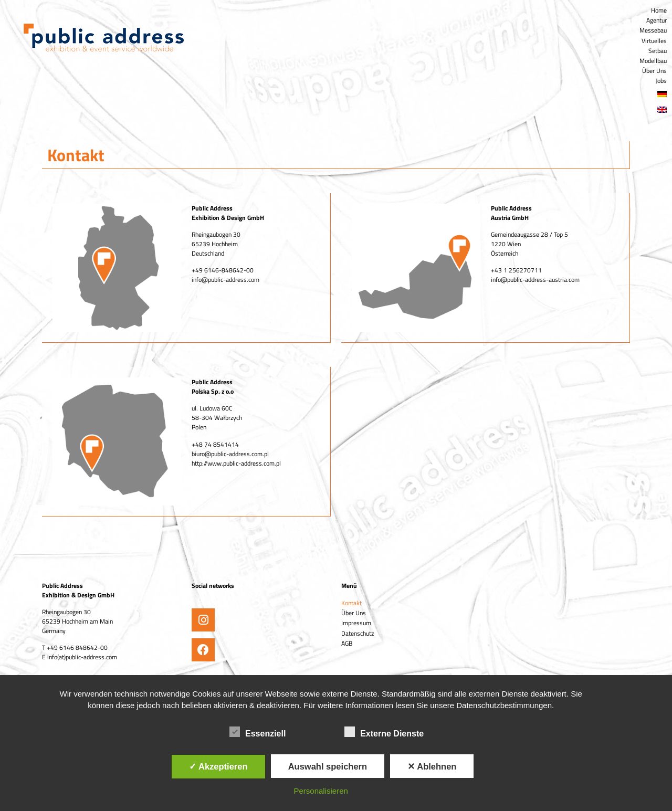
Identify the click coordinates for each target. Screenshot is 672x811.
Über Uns (654, 71)
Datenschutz (358, 633)
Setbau (658, 51)
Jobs (661, 81)
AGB (347, 643)
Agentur (657, 20)
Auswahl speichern (328, 766)
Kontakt (351, 603)
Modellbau (653, 61)
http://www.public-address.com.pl (236, 463)
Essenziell (258, 732)
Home (659, 10)
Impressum (356, 623)
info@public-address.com (225, 280)
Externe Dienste (384, 732)
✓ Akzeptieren (218, 766)
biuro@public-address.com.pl (230, 454)
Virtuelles (654, 41)
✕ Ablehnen (432, 766)
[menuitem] (504, 94)
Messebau (653, 30)
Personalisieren (321, 791)
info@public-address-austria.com (535, 280)
